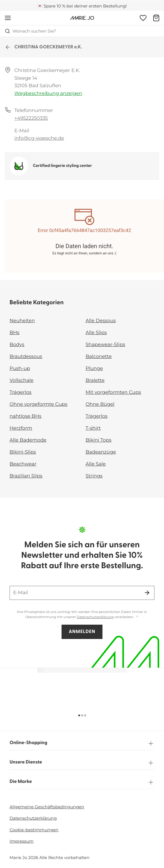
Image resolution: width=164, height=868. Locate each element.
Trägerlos (20, 392)
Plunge (94, 369)
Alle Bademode (28, 440)
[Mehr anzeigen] (137, 617)
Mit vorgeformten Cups (113, 392)
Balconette (99, 357)
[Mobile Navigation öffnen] (8, 18)
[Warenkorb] (156, 18)
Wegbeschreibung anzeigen (48, 94)
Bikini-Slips (23, 452)
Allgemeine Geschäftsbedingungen (47, 807)
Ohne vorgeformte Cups (38, 404)
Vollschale (22, 381)
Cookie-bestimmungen (34, 830)
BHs (14, 333)
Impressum (22, 841)
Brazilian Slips (26, 476)
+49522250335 (31, 118)
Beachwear (23, 464)
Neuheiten (22, 321)
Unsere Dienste (82, 763)
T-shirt (93, 428)
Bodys (17, 345)
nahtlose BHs (25, 416)
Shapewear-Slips (105, 345)
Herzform (21, 428)
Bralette (95, 381)
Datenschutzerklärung (95, 617)
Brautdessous (26, 357)
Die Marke (82, 782)
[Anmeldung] (143, 18)
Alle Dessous (101, 321)
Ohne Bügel (100, 404)
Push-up (20, 369)
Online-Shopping (82, 743)
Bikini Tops (99, 440)
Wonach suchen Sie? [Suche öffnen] (30, 31)
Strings (94, 476)
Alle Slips (96, 333)
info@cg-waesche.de (39, 138)
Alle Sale (96, 464)
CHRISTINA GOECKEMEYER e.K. (43, 47)
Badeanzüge (101, 452)
